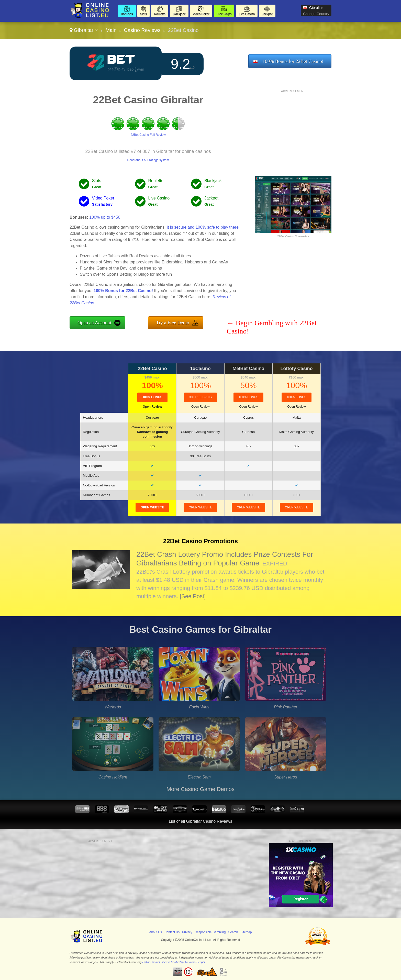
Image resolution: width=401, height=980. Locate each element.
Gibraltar (84, 30)
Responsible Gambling (210, 932)
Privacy (187, 932)
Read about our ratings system (148, 160)
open (152, 507)
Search (233, 932)
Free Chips (224, 14)
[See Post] (193, 596)
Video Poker (201, 14)
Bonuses (127, 14)
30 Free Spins (201, 397)
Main (111, 30)
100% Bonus (152, 397)
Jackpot (267, 14)
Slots (144, 14)
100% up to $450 (105, 217)
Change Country (316, 14)
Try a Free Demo (173, 323)
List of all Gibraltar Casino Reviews (201, 821)
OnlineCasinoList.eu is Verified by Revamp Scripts (174, 962)
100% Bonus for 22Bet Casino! (293, 61)
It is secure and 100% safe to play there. (203, 227)
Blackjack (179, 14)
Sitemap (246, 932)
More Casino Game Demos (201, 789)
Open (152, 407)
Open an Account (94, 323)
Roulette (160, 14)
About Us (156, 932)
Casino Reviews (142, 30)
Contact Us (172, 932)
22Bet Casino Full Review (148, 135)
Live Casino (247, 14)
